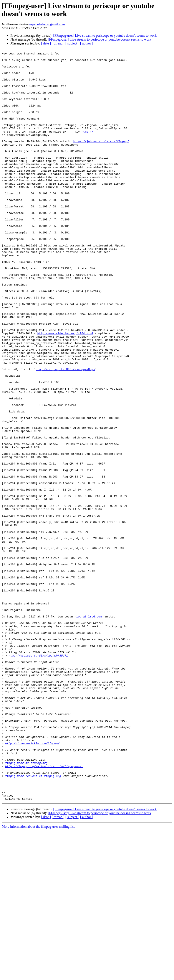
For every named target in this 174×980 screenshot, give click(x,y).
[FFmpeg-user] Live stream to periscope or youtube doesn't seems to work (105, 35)
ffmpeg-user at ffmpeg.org (26, 905)
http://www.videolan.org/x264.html (65, 390)
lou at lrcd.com (89, 730)
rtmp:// (87, 148)
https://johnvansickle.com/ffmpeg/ (101, 159)
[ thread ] (58, 43)
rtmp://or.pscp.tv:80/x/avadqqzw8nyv (65, 433)
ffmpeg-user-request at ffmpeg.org (33, 921)
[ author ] (87, 43)
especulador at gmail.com (47, 24)
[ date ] (46, 43)
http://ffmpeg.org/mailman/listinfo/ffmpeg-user (44, 909)
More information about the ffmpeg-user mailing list (38, 976)
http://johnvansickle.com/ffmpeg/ (32, 882)
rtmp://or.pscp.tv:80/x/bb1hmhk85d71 (38, 776)
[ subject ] (72, 43)
